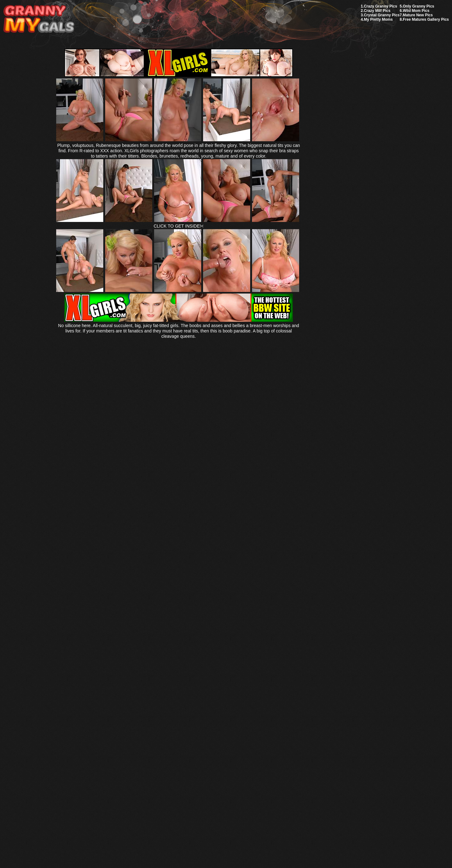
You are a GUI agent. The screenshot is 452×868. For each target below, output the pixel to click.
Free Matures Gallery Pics (426, 19)
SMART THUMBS (237, 720)
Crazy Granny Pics (380, 6)
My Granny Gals (39, 19)
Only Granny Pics (418, 6)
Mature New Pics (418, 15)
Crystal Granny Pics (382, 15)
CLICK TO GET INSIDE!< (178, 226)
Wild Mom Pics (416, 11)
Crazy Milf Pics (377, 11)
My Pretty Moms (378, 19)
